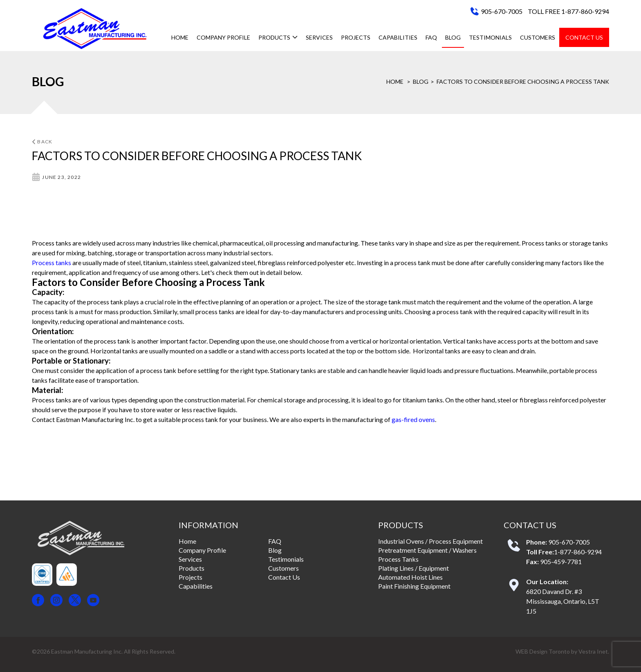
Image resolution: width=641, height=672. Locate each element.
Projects (356, 37)
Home (180, 37)
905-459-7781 (561, 561)
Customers (538, 37)
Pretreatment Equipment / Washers (427, 550)
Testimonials (490, 37)
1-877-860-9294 (578, 552)
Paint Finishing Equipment (414, 586)
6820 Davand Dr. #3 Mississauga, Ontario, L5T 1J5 (563, 601)
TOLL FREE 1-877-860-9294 (568, 11)
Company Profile (223, 37)
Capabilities (398, 37)
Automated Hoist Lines (410, 577)
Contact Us (584, 37)
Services (319, 37)
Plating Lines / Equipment (414, 568)
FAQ (431, 37)
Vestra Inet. (594, 651)
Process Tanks (398, 559)
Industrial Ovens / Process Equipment (430, 541)
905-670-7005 (502, 11)
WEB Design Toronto (543, 651)
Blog (453, 37)
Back (42, 142)
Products (278, 37)
